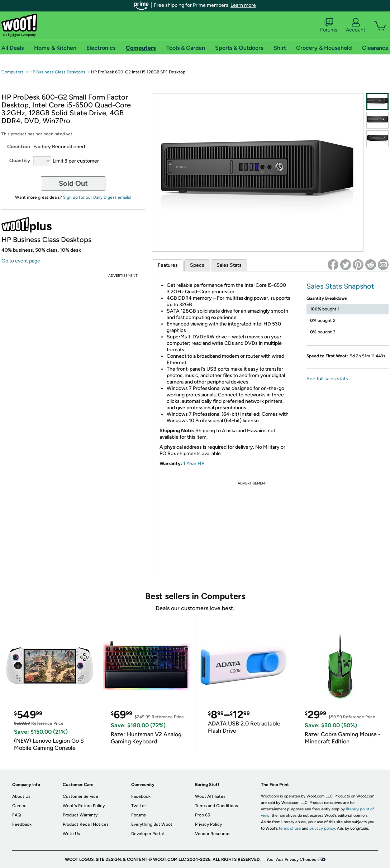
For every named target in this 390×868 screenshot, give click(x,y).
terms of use (290, 828)
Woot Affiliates (210, 796)
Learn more (243, 5)
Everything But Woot (152, 824)
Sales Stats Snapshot (340, 286)
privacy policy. (323, 828)
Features (168, 265)
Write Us (71, 834)
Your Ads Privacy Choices (291, 859)
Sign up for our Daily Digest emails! (97, 197)
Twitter (139, 806)
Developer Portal (148, 834)
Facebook (141, 796)
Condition (19, 147)
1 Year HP (194, 464)
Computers (13, 72)
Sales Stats (229, 265)
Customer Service (80, 796)
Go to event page (21, 261)
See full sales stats (327, 379)
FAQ (16, 815)
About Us (21, 796)
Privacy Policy (208, 824)
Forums (329, 25)
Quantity (20, 161)
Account (356, 25)
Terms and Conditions (217, 806)
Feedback (22, 824)
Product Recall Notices (86, 824)
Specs (197, 265)
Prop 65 (203, 815)
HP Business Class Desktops (57, 72)
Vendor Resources (213, 834)
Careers (20, 806)
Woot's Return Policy (84, 806)
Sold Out (73, 183)
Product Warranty (80, 815)
